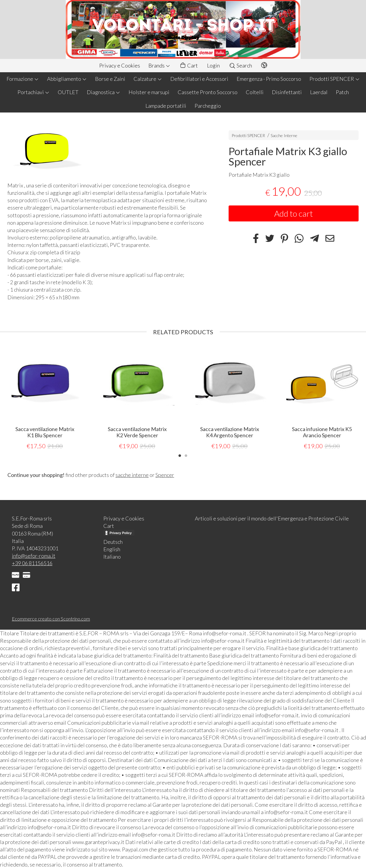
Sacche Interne (284, 135)
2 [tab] (186, 455)
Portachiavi (33, 92)
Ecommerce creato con (51, 618)
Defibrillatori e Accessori (199, 79)
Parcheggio (208, 106)
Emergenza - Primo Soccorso (269, 79)
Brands (159, 65)
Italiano (112, 556)
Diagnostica (103, 92)
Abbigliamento (67, 79)
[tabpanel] (45, 398)
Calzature (148, 79)
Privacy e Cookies (120, 65)
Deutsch (113, 541)
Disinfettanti (287, 92)
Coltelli (255, 92)
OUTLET (68, 92)
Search (240, 65)
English (112, 549)
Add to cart (294, 213)
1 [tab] (180, 455)
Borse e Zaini (110, 79)
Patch (342, 92)
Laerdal (319, 92)
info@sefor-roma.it (34, 555)
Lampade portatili (166, 106)
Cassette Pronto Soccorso (208, 92)
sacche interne (132, 475)
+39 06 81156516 (32, 563)
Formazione (23, 79)
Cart (189, 66)
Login (213, 65)
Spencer (165, 475)
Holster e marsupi (149, 92)
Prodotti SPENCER (335, 79)
